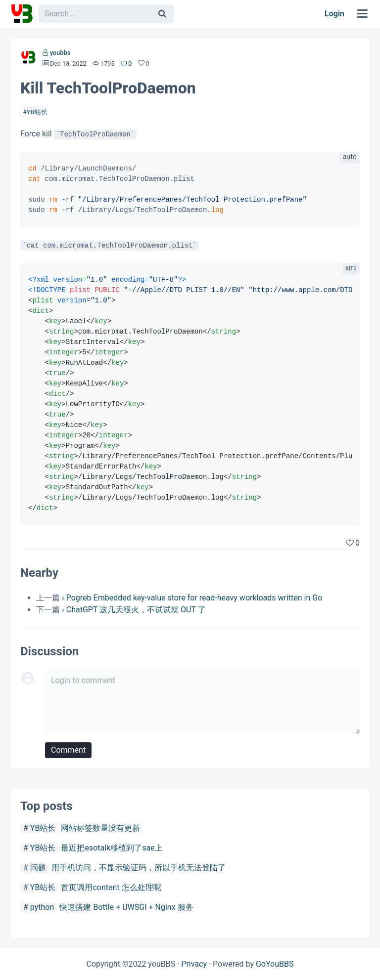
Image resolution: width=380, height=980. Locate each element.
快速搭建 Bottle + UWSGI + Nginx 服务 (126, 907)
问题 (38, 868)
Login (334, 14)
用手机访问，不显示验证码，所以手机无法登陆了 (139, 868)
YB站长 (37, 112)
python (42, 907)
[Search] (162, 14)
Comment (68, 750)
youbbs (60, 53)
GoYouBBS (275, 964)
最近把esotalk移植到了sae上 (112, 848)
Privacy (194, 964)
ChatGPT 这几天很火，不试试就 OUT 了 (136, 610)
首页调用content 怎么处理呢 (111, 887)
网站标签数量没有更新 (100, 828)
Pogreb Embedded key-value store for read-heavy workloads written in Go (194, 598)
